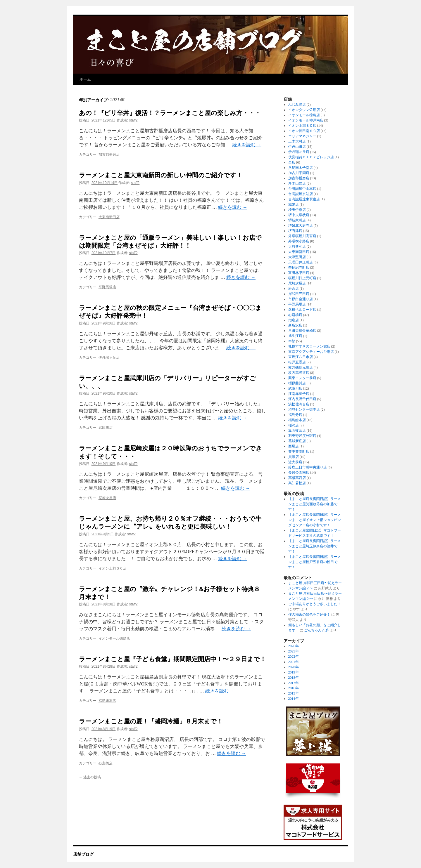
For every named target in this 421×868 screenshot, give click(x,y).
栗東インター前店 (302, 378)
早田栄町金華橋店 (302, 331)
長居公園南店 (299, 473)
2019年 (294, 672)
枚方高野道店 (299, 373)
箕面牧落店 (297, 430)
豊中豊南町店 (299, 452)
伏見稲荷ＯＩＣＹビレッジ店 (311, 157)
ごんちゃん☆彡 (316, 630)
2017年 (294, 683)
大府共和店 (297, 246)
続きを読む (247, 145)
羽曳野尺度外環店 (302, 436)
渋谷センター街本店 (304, 409)
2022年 (294, 657)
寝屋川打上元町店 (302, 278)
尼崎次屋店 (107, 498)
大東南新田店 (109, 217)
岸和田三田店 (299, 294)
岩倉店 (294, 289)
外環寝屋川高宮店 (302, 236)
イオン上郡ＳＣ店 (113, 568)
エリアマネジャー (302, 136)
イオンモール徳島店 (114, 638)
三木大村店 (297, 141)
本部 (292, 341)
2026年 (294, 646)
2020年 (294, 667)
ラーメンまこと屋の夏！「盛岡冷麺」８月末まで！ (151, 721)
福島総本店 (107, 701)
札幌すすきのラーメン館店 (309, 346)
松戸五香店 (297, 362)
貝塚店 (294, 457)
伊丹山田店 (297, 147)
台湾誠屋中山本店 (302, 189)
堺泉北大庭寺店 (301, 225)
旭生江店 (295, 336)
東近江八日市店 (301, 357)
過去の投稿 (90, 777)
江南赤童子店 (299, 394)
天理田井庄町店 (301, 262)
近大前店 (295, 462)
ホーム (85, 79)
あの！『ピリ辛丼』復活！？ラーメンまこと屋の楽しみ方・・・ (170, 113)
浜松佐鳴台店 (299, 404)
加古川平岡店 (299, 173)
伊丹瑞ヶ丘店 (109, 357)
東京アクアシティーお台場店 (311, 352)
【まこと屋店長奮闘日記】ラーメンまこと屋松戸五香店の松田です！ (315, 562)
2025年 (294, 651)
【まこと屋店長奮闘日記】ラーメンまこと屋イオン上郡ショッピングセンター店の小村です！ (315, 520)
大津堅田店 (297, 257)
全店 (292, 162)
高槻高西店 (297, 478)
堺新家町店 (297, 220)
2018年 (294, 678)
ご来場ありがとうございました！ (315, 604)
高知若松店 (297, 483)
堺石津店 (295, 231)
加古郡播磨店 (109, 154)
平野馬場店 (107, 287)
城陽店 (294, 204)
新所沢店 (295, 325)
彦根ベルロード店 (302, 310)
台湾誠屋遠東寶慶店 (304, 199)
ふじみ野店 (297, 105)
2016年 (294, 688)
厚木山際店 (297, 183)
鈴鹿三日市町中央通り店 (308, 467)
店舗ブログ (83, 854)
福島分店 (295, 415)
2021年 (294, 662)
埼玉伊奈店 (297, 210)
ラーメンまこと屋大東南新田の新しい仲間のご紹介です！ (161, 175)
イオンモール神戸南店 (306, 120)
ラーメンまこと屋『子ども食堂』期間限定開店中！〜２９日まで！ (172, 659)
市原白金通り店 (301, 299)
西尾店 (294, 446)
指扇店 (294, 320)
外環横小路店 (299, 241)
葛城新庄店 (297, 441)
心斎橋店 (106, 763)
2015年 (294, 693)
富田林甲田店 (299, 273)
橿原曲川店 (297, 383)
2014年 (294, 699)
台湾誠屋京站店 (301, 194)
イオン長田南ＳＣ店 (304, 131)
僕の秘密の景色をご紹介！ (309, 614)
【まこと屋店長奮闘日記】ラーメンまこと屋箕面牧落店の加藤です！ (315, 504)
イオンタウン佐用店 (304, 110)
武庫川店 (106, 428)
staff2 (133, 120)
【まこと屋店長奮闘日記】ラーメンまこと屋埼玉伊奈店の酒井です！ (315, 546)
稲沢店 (294, 425)
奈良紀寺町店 (299, 268)
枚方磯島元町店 (301, 367)
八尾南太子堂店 (301, 168)
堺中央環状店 (299, 215)
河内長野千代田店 (302, 399)
